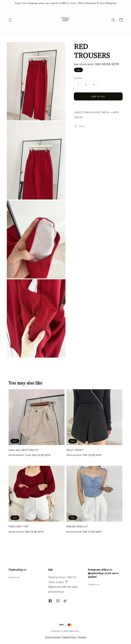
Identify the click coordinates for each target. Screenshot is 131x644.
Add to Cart (98, 96)
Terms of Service (53, 637)
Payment (82, 637)
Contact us (14, 577)
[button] (10, 20)
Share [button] (79, 126)
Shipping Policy (69, 637)
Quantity (78, 78)
